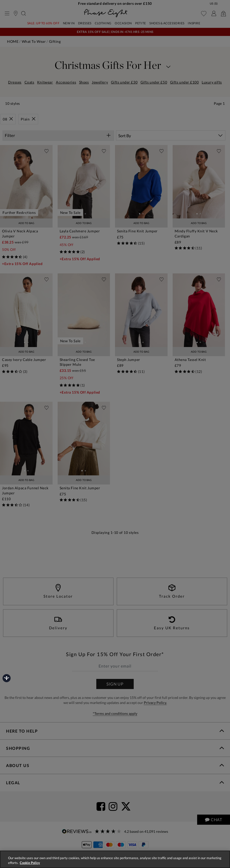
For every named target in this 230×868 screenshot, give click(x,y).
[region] (115, 859)
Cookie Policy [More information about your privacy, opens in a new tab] (30, 863)
